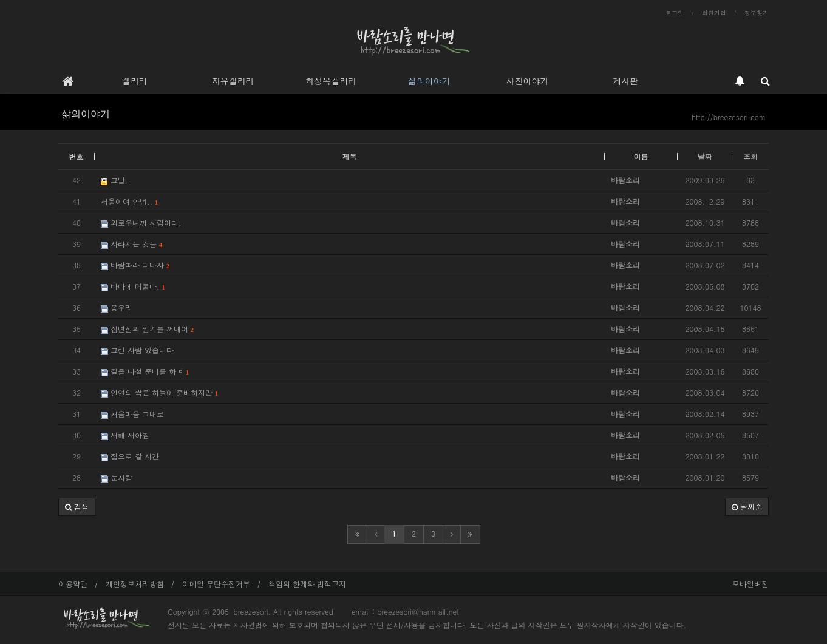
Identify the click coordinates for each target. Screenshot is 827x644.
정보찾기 (757, 13)
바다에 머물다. (133, 286)
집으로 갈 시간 (130, 456)
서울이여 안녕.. (129, 201)
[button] (77, 507)
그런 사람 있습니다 (137, 350)
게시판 (625, 81)
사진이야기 (527, 81)
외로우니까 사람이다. (141, 222)
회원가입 (714, 13)
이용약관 (73, 584)
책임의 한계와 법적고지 (307, 584)
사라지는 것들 (131, 244)
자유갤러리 (233, 81)
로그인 (675, 13)
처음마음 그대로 (132, 414)
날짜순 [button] (747, 507)
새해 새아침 (125, 435)
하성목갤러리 (331, 81)
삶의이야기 (429, 81)
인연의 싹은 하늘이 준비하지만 (159, 392)
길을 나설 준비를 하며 (145, 371)
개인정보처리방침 (135, 584)
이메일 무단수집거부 (216, 584)
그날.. (116, 180)
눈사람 (117, 477)
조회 (750, 156)
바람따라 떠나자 (135, 265)
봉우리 (117, 307)
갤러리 (135, 81)
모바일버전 (750, 584)
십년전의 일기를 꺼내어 (147, 329)
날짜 (705, 156)
